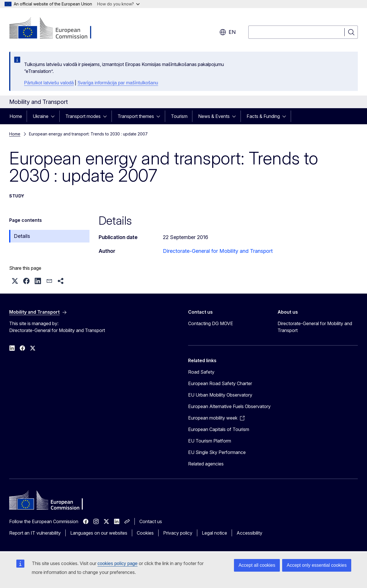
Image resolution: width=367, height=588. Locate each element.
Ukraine (41, 116)
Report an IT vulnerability (35, 533)
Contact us (151, 521)
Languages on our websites (99, 533)
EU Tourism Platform (210, 441)
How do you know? (118, 4)
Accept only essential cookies (317, 565)
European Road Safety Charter (220, 383)
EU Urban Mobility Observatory (220, 395)
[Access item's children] (54, 116)
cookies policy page (118, 563)
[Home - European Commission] (55, 29)
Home (16, 116)
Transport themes (136, 116)
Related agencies (206, 464)
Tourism (179, 116)
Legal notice (214, 533)
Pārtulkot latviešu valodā (49, 83)
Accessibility (249, 533)
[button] (15, 281)
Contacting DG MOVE (211, 323)
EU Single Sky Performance (217, 452)
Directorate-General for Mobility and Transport (218, 251)
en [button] (228, 32)
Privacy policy (178, 533)
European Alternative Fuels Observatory (229, 406)
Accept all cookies (257, 565)
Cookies (145, 533)
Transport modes (83, 116)
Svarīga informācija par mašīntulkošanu (118, 83)
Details (22, 236)
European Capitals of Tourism (219, 429)
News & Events (214, 116)
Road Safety (201, 372)
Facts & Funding (263, 116)
